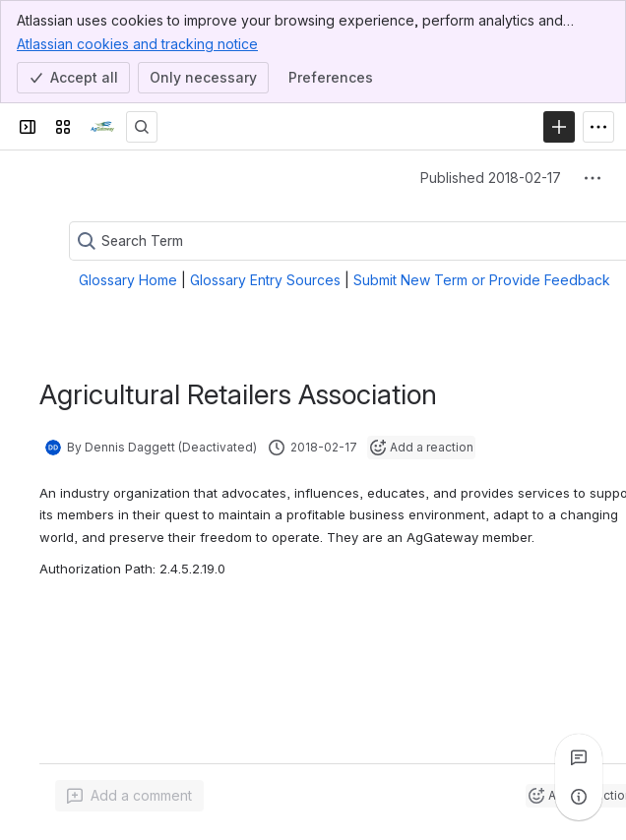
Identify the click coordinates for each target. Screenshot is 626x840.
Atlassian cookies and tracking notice (137, 43)
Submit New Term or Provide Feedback (482, 280)
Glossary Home (128, 280)
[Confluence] (102, 127)
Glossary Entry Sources (265, 280)
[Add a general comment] (129, 796)
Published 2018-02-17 (491, 178)
